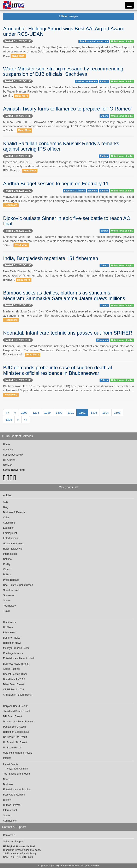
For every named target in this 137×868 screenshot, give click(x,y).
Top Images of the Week (16, 774)
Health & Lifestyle (13, 549)
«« (7, 413)
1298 (36, 413)
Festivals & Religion (14, 795)
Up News (8, 627)
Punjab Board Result (14, 727)
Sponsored (9, 595)
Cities (6, 518)
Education (103, 340)
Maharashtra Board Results (18, 722)
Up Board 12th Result (15, 742)
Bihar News (9, 633)
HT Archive (9, 460)
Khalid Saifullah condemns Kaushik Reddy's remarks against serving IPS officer (61, 146)
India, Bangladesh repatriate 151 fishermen (51, 258)
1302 (82, 413)
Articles (7, 495)
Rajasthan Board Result (16, 732)
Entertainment (11, 538)
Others (104, 116)
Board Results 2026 (14, 679)
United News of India (122, 41)
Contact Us (9, 835)
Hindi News (9, 622)
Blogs (6, 507)
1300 (59, 413)
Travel (7, 611)
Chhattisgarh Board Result (18, 695)
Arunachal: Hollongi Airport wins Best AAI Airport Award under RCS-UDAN (64, 31)
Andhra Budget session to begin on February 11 (56, 183)
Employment (10, 533)
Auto (6, 502)
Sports (104, 231)
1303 (94, 413)
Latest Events (11, 764)
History (7, 800)
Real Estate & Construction (94, 41)
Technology (9, 606)
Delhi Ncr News (12, 638)
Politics (104, 81)
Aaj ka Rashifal (11, 669)
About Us (8, 450)
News (6, 779)
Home (6, 444)
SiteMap (8, 465)
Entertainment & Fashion (17, 790)
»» (26, 420)
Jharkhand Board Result (16, 711)
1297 (24, 413)
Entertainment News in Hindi (19, 658)
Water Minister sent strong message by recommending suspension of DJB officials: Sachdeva (63, 71)
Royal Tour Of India (17, 769)
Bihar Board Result (14, 684)
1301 (71, 413)
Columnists (9, 523)
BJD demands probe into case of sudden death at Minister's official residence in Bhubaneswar (58, 370)
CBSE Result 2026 (13, 690)
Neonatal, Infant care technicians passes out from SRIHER (68, 333)
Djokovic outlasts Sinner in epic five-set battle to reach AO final (67, 221)
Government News (13, 544)
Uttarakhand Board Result (17, 753)
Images (7, 758)
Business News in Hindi (16, 664)
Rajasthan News (12, 643)
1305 (117, 413)
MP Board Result (13, 716)
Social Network (11, 590)
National (92, 191)
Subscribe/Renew (13, 455)
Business (8, 784)
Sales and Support (13, 842)
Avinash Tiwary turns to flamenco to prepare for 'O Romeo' (67, 109)
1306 (9, 420)
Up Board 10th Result (15, 737)
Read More (18, 56)
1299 (47, 413)
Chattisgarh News (13, 653)
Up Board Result (12, 748)
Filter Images (69, 16)
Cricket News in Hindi (15, 674)
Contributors (10, 821)
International (10, 554)
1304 (105, 413)
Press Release (11, 580)
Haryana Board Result (15, 706)
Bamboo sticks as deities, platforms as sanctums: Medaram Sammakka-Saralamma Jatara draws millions (64, 295)
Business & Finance (86, 81)
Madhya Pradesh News (16, 648)
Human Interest (12, 805)
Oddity (7, 564)
